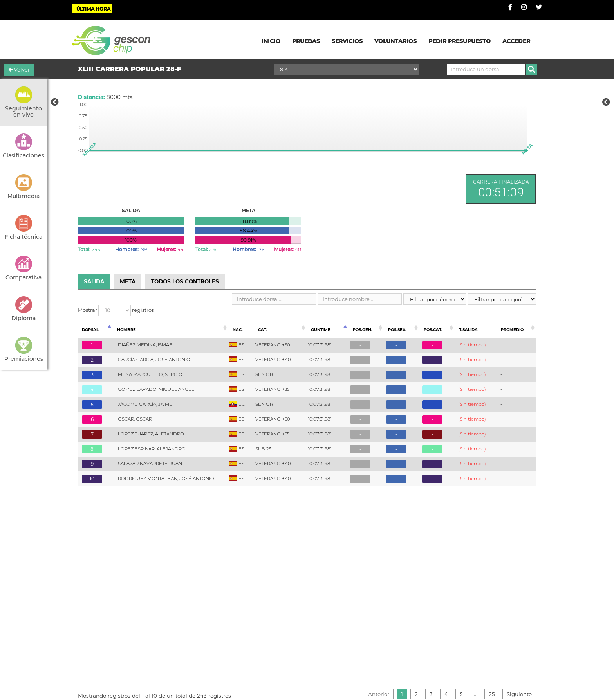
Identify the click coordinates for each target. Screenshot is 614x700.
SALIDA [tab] (94, 281)
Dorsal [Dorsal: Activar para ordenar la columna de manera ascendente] (90, 330)
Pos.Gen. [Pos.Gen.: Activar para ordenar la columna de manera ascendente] (363, 330)
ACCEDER (516, 41)
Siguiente (519, 694)
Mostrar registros (116, 310)
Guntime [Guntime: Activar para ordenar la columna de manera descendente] (321, 330)
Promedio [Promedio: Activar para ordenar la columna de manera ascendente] (512, 330)
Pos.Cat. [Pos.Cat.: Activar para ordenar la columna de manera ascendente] (433, 330)
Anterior (379, 694)
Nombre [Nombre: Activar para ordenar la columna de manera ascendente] (126, 330)
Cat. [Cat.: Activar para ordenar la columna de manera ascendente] (263, 330)
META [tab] (128, 281)
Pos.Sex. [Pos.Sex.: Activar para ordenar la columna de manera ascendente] (397, 330)
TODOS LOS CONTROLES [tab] (185, 281)
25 (492, 694)
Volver (19, 70)
